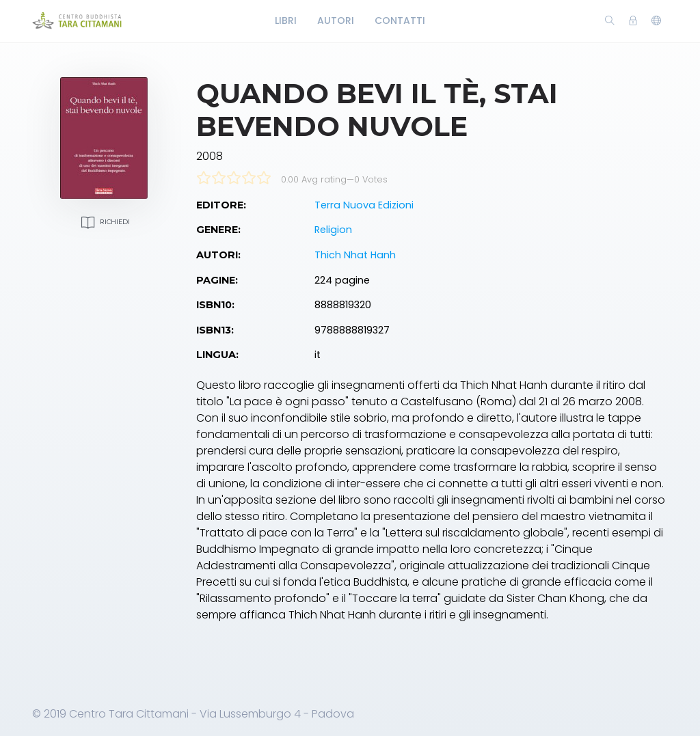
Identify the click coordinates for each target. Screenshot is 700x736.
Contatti (400, 21)
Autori (336, 21)
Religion (333, 230)
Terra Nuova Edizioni (364, 205)
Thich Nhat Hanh (355, 255)
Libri (286, 21)
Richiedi (104, 222)
